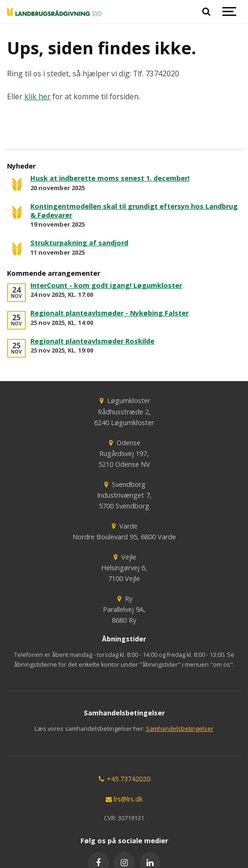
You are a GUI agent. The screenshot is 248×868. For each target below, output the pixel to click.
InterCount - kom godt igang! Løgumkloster (106, 285)
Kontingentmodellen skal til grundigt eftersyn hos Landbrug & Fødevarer (134, 211)
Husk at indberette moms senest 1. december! (110, 178)
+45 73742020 (124, 779)
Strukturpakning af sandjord (79, 243)
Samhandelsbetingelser (180, 729)
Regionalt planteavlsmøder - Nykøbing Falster (109, 313)
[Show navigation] (229, 12)
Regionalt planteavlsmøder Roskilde (92, 341)
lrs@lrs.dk (124, 799)
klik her (37, 96)
